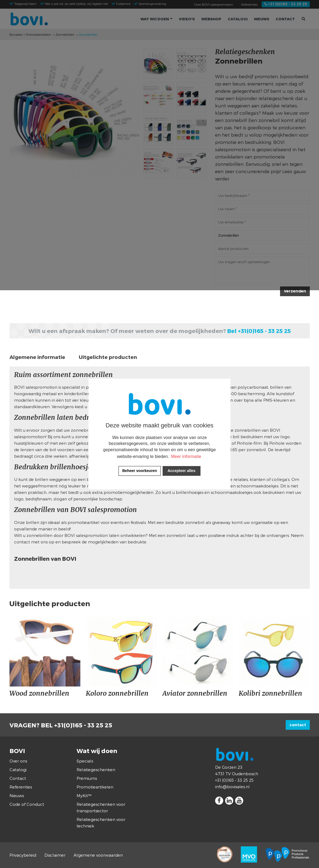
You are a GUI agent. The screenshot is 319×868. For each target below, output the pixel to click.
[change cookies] (139, 471)
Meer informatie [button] (186, 456)
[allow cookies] (182, 471)
